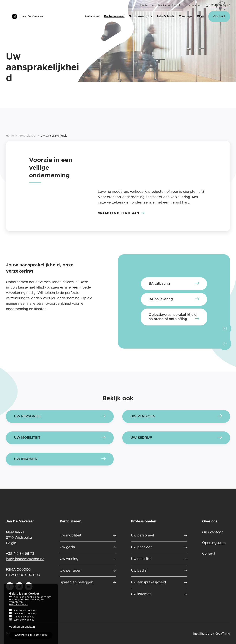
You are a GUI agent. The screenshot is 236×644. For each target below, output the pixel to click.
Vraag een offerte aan (118, 213)
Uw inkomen (26, 459)
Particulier (92, 16)
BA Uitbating (159, 284)
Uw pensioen (71, 571)
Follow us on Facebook (10, 585)
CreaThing (223, 634)
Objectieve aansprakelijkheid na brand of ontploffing (173, 317)
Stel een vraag (193, 5)
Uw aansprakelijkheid (148, 582)
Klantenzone (148, 5)
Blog (200, 16)
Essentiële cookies (24, 624)
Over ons (186, 16)
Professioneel (114, 16)
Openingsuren (214, 543)
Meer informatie (19, 609)
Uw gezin (67, 547)
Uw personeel (142, 536)
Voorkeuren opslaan (22, 631)
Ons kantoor (212, 532)
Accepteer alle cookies (31, 640)
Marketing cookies (24, 621)
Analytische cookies (25, 618)
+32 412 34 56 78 (220, 5)
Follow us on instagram (19, 585)
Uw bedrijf (139, 571)
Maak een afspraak (169, 5)
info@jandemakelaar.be (25, 559)
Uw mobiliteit (71, 536)
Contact (219, 16)
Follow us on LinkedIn (29, 585)
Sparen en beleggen (77, 582)
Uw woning (69, 559)
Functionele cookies (25, 615)
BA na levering (161, 299)
